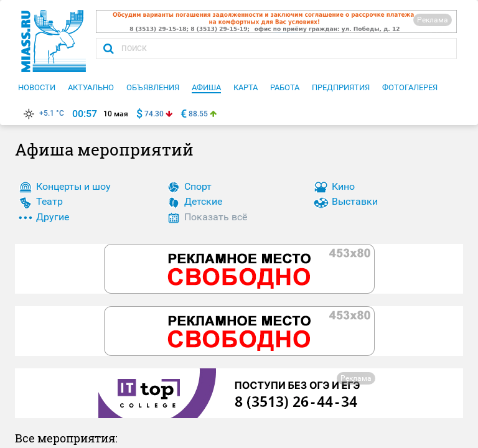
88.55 (198, 114)
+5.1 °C (43, 113)
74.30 (154, 114)
